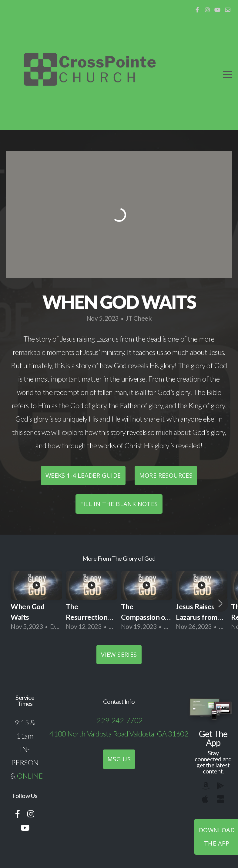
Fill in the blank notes (119, 504)
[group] (36, 603)
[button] (220, 603)
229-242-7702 (120, 720)
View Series (119, 654)
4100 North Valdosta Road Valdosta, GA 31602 (119, 734)
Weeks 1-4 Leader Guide (83, 475)
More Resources (166, 475)
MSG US (119, 759)
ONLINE (30, 776)
